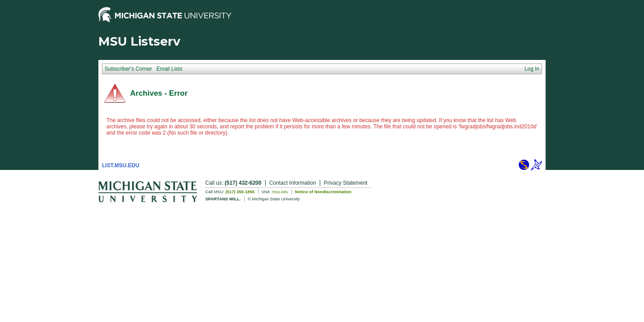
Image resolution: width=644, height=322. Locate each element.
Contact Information (293, 183)
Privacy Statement (345, 183)
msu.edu (280, 192)
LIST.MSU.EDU (121, 165)
